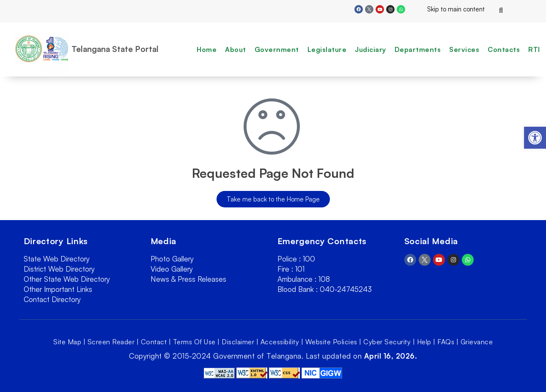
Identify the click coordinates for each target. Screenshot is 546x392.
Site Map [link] (67, 342)
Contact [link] (154, 342)
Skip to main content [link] (449, 9)
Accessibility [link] (280, 342)
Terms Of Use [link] (194, 342)
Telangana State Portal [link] (115, 49)
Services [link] (464, 49)
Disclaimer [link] (238, 342)
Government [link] (277, 49)
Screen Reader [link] (111, 342)
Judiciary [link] (370, 49)
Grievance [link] (477, 342)
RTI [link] (534, 49)
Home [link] (207, 49)
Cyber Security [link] (387, 342)
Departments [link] (418, 49)
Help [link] (424, 342)
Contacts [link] (504, 49)
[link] (535, 138)
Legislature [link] (327, 49)
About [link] (236, 49)
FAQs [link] (446, 342)
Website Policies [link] (331, 342)
